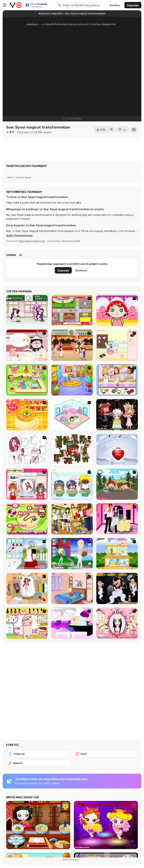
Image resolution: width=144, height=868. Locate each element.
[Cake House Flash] (27, 415)
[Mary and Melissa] (72, 554)
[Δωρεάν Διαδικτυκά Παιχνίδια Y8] (16, 5)
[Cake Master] (27, 519)
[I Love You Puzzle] (72, 449)
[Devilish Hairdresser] (117, 415)
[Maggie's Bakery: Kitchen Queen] (27, 345)
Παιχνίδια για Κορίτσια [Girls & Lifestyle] (32, 241)
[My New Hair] (72, 623)
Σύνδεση (81, 270)
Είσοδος (115, 5)
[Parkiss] (117, 484)
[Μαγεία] (39, 763)
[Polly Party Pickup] (72, 311)
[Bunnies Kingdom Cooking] (117, 345)
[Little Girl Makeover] (117, 311)
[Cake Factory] (27, 380)
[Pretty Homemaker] (117, 554)
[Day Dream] (27, 588)
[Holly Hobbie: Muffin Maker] (117, 380)
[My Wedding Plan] (27, 554)
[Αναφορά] (122, 130)
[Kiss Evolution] (117, 588)
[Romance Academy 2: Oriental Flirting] (72, 345)
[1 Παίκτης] (39, 754)
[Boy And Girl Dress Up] (72, 519)
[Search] (59, 5)
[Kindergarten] (72, 380)
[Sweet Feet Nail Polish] (27, 623)
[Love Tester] (117, 449)
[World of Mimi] (72, 415)
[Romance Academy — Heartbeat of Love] (27, 311)
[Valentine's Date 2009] (117, 519)
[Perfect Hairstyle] (117, 623)
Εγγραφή (133, 5)
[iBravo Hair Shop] (72, 484)
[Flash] (106, 754)
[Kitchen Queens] (27, 484)
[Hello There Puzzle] (27, 449)
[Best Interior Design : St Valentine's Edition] (72, 588)
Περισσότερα (72, 860)
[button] (19, 235)
